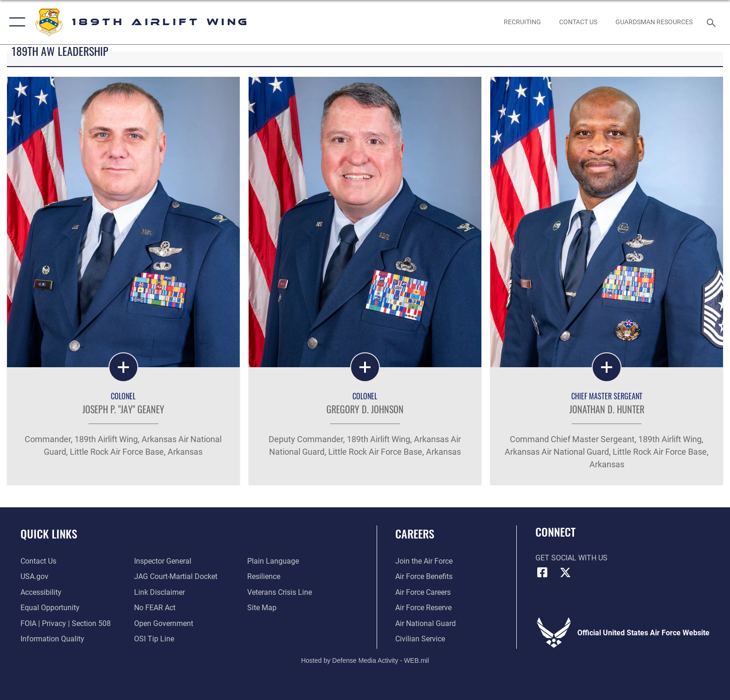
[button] (15, 22)
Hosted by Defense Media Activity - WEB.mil (365, 660)
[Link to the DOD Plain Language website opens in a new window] (273, 561)
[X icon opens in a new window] (565, 572)
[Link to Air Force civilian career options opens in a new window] (420, 639)
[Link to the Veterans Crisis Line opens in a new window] (280, 592)
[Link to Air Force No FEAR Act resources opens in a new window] (155, 608)
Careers (415, 534)
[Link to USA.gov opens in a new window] (34, 576)
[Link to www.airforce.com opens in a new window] (424, 561)
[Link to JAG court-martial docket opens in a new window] (176, 576)
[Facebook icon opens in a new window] (542, 572)
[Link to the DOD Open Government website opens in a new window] (164, 623)
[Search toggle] (713, 22)
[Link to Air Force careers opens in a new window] (423, 592)
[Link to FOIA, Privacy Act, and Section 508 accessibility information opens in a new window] (66, 623)
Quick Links (49, 534)
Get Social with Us (571, 558)
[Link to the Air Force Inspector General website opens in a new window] (163, 561)
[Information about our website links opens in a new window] (159, 592)
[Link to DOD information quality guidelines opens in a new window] (52, 639)
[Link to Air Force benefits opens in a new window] (424, 576)
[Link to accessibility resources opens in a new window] (41, 592)
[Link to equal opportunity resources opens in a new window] (50, 608)
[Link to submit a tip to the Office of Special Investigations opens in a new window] (154, 639)
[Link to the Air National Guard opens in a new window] (426, 623)
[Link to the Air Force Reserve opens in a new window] (423, 608)
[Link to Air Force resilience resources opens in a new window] (264, 576)
